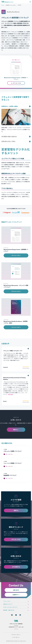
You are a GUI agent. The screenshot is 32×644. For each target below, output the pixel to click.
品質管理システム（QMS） (11, 5)
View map (16, 629)
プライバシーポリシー (16, 635)
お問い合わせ (16, 590)
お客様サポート (16, 595)
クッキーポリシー (16, 637)
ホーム (3, 5)
